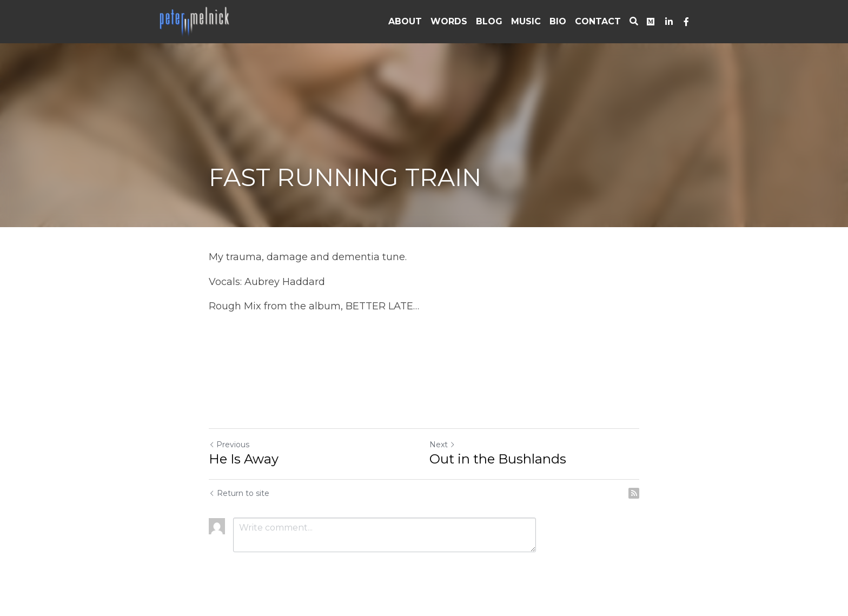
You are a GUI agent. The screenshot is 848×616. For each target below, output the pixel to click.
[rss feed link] (634, 493)
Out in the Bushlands (498, 459)
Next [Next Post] (442, 445)
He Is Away (244, 459)
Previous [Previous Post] (229, 445)
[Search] (634, 21)
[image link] (195, 21)
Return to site (239, 493)
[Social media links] (651, 22)
